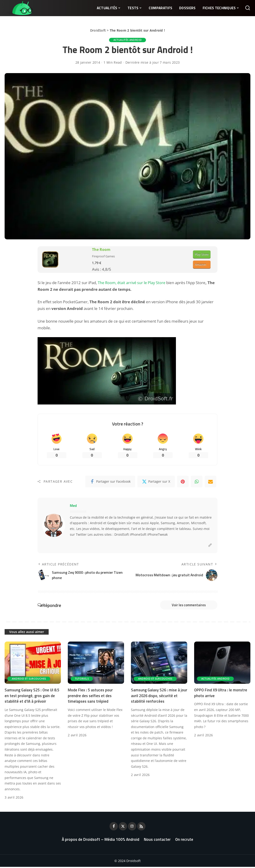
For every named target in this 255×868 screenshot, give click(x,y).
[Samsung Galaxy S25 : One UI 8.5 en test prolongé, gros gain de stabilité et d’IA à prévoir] (33, 664)
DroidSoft (98, 30)
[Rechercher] (248, 8)
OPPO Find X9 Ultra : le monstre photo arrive (221, 694)
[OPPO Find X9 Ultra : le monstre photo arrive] (222, 664)
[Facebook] (110, 482)
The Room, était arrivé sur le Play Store (132, 283)
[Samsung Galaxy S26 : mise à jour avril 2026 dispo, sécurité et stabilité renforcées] (159, 664)
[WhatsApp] (197, 482)
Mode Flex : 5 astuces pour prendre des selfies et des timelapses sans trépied (91, 697)
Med (73, 506)
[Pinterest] (183, 482)
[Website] (210, 546)
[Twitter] (156, 482)
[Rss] (141, 827)
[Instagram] (132, 827)
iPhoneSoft (138, 535)
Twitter (81, 535)
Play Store (202, 254)
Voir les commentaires (186, 606)
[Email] (211, 482)
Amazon (200, 265)
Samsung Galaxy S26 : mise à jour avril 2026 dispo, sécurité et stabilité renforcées (159, 697)
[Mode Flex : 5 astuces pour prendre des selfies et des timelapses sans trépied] (96, 664)
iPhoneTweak (157, 535)
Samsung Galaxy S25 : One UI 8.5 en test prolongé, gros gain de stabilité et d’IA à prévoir (33, 697)
